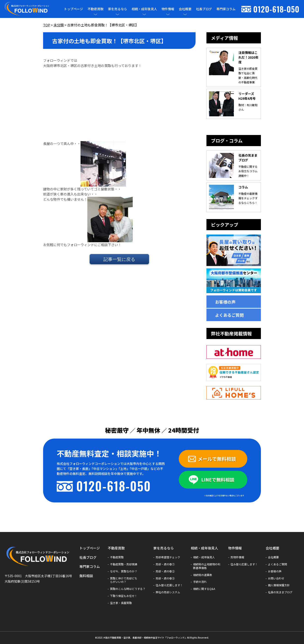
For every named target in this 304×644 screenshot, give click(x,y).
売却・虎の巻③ (165, 578)
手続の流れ (200, 582)
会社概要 (185, 9)
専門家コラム (226, 9)
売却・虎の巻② (165, 571)
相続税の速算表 (203, 575)
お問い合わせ (276, 578)
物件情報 (168, 9)
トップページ (74, 9)
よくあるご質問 (229, 315)
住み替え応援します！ (169, 585)
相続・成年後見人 (144, 9)
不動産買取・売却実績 (124, 564)
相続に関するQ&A (204, 589)
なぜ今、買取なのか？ (124, 571)
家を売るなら (118, 9)
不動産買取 (96, 9)
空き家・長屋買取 (121, 603)
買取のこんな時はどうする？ (128, 589)
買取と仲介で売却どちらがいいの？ (124, 580)
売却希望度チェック (168, 557)
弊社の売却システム (168, 592)
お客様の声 (225, 302)
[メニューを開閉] (96, 14)
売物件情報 (237, 557)
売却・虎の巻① (165, 564)
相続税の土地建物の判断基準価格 (207, 566)
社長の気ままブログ (280, 592)
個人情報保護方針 (279, 585)
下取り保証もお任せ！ (124, 596)
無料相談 (86, 576)
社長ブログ (204, 9)
